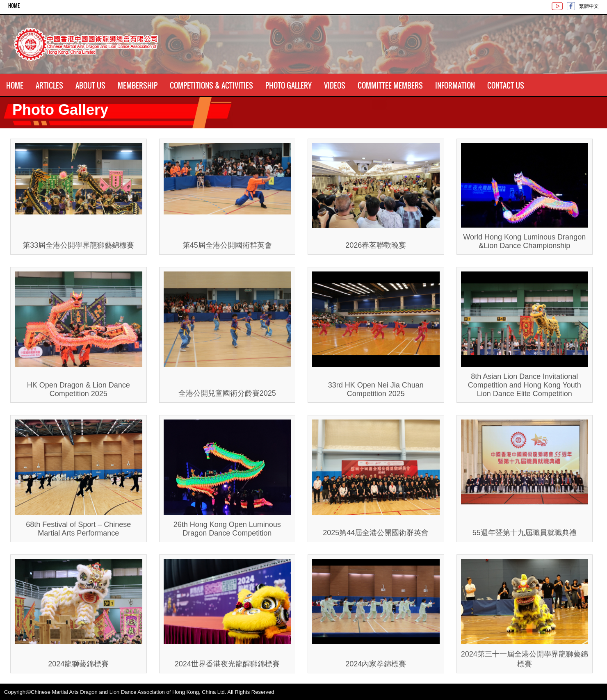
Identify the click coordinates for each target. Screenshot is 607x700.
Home (14, 6)
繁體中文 (589, 6)
